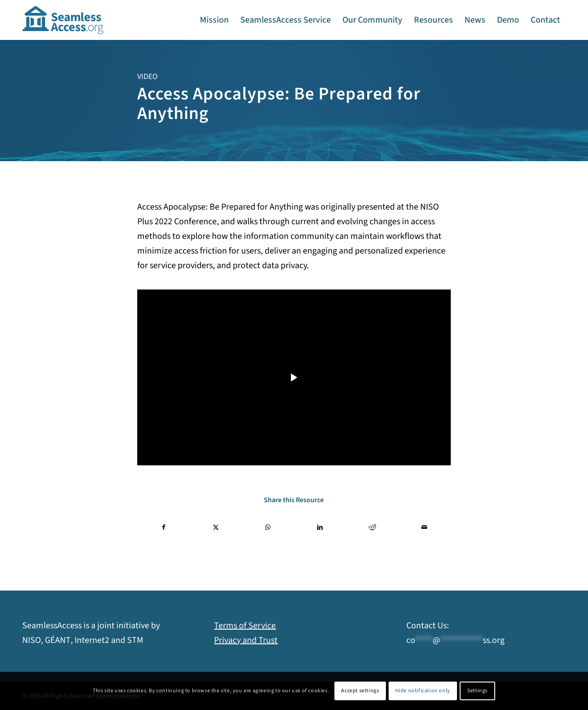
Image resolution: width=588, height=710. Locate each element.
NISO (32, 640)
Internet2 (92, 640)
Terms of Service (245, 626)
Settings (477, 691)
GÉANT (58, 640)
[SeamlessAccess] (63, 20)
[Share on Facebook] (163, 528)
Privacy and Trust (246, 640)
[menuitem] (214, 20)
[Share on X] (216, 528)
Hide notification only (423, 691)
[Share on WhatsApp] (268, 528)
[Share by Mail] (425, 528)
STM (135, 640)
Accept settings (360, 691)
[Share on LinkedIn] (320, 528)
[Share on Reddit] (372, 528)
